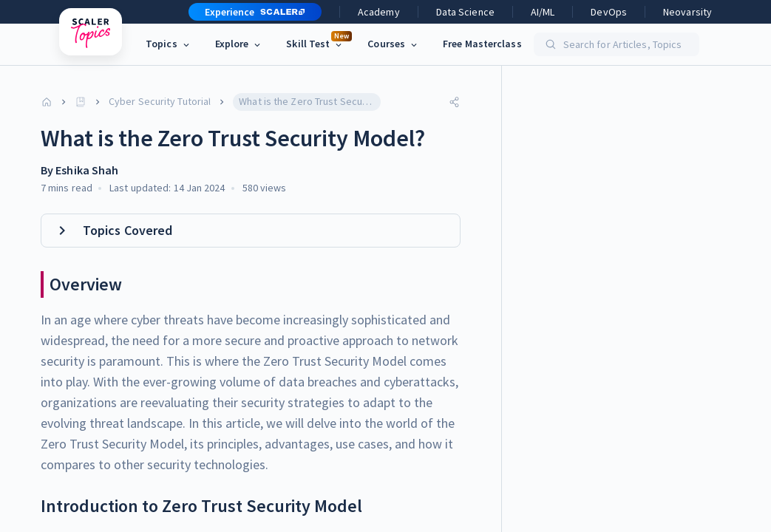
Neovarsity (687, 12)
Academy (379, 12)
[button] (249, 12)
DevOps (609, 12)
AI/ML (543, 12)
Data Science (465, 12)
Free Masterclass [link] (482, 44)
